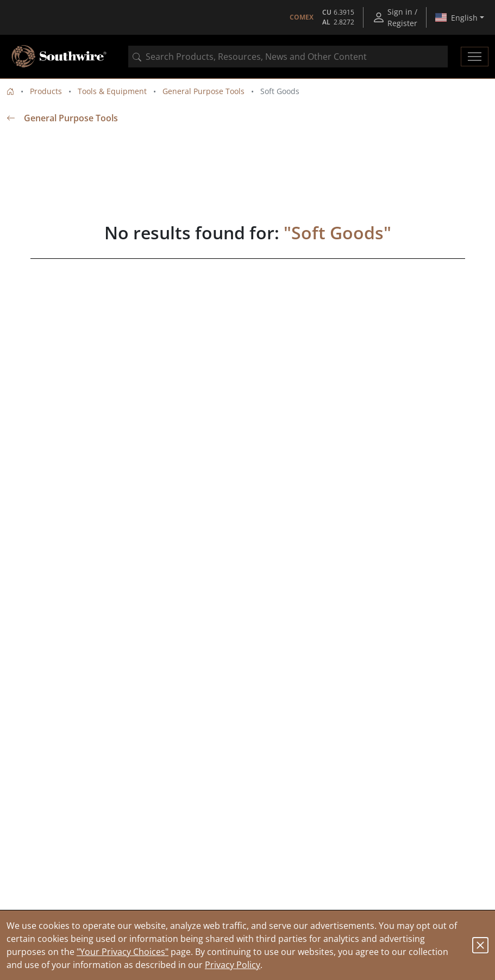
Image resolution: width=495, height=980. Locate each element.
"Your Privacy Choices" (123, 952)
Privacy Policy (233, 965)
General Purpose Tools (203, 91)
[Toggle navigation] (475, 57)
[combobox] (288, 57)
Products (46, 91)
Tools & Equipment (112, 91)
